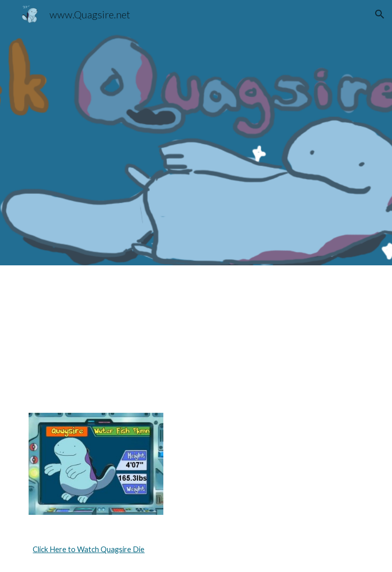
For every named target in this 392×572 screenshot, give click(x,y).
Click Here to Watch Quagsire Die (89, 549)
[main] (196, 550)
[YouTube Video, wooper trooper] (281, 333)
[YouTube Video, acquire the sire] (110, 333)
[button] (380, 14)
